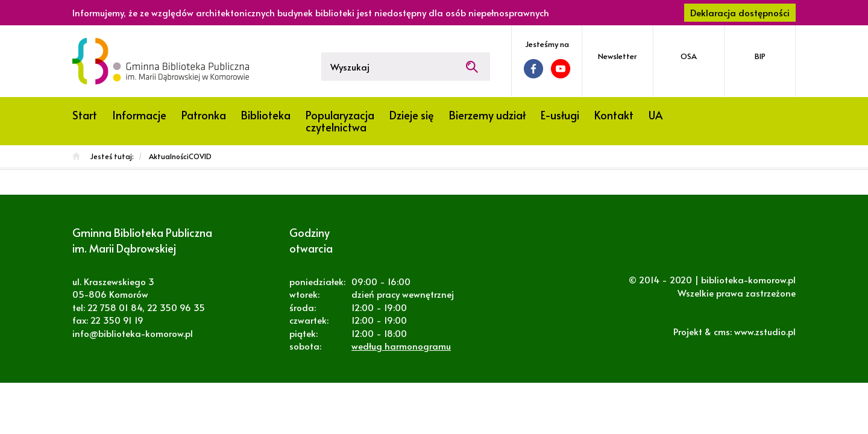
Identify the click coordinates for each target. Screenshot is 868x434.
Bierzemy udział (487, 115)
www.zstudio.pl (765, 331)
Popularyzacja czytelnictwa (340, 121)
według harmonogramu (401, 346)
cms (722, 331)
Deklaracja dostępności (740, 12)
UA (656, 115)
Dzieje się (412, 115)
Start (85, 115)
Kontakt (614, 115)
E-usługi (560, 115)
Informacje (139, 115)
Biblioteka (266, 115)
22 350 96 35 (176, 307)
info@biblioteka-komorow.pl (133, 333)
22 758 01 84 (115, 307)
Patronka (204, 115)
